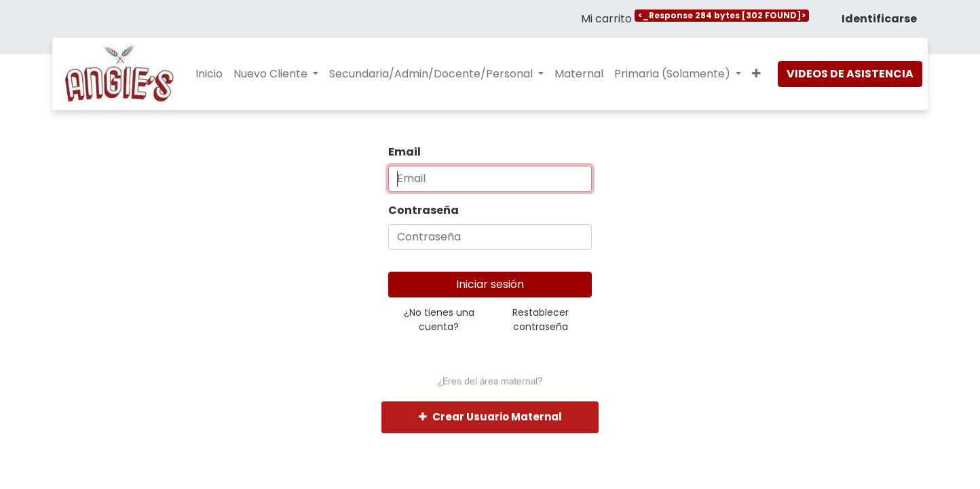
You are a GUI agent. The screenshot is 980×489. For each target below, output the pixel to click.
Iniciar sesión (490, 284)
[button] (756, 74)
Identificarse (879, 19)
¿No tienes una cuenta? (439, 320)
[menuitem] (209, 74)
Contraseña (423, 210)
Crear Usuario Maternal (490, 417)
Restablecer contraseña (541, 320)
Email (404, 152)
